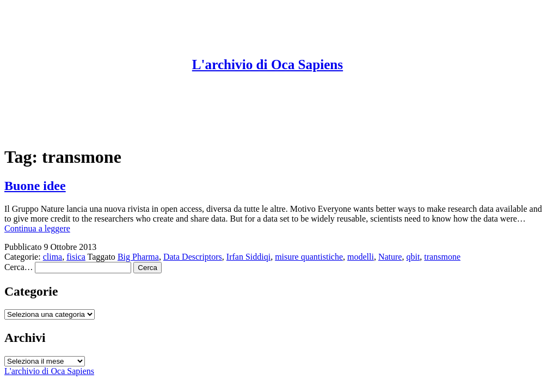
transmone (442, 257)
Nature (390, 257)
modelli (361, 257)
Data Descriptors (193, 257)
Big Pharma (138, 257)
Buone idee (35, 186)
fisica (76, 257)
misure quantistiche (309, 257)
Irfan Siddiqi (248, 257)
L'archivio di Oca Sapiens (268, 65)
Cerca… (19, 267)
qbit (413, 257)
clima (53, 257)
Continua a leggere (37, 228)
